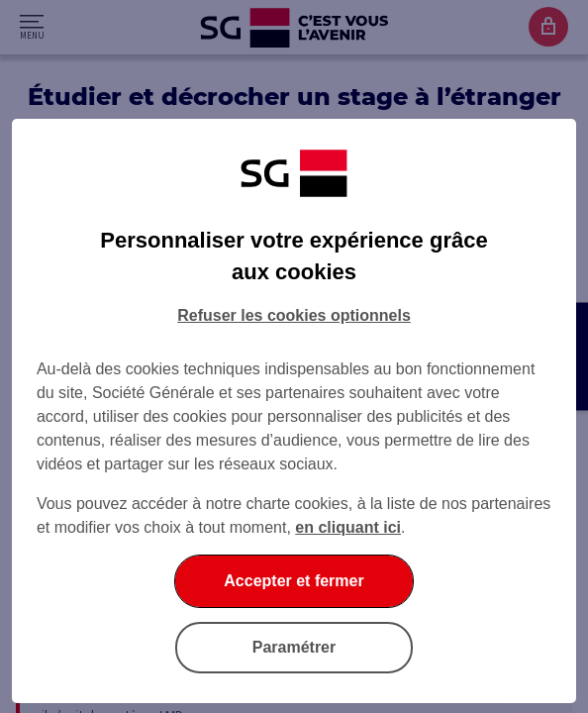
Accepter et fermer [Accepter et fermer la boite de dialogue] (294, 581)
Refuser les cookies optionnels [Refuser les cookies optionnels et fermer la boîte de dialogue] (294, 315)
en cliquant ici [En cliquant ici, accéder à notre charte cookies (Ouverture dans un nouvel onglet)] (348, 527)
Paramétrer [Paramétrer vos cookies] (294, 647)
